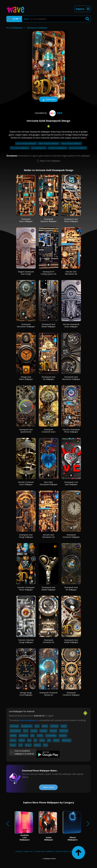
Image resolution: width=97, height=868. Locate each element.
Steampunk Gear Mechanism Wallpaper (71, 378)
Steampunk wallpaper (37, 28)
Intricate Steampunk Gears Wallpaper (71, 325)
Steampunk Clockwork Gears (49, 431)
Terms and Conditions (44, 851)
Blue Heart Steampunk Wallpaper (49, 483)
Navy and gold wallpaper (71, 143)
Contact (19, 851)
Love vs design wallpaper (26, 143)
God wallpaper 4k (39, 148)
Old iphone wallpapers (58, 148)
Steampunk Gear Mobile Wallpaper (48, 325)
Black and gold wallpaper (49, 143)
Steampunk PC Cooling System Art (48, 273)
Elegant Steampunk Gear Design (26, 273)
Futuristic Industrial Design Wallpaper (26, 641)
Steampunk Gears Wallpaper (26, 220)
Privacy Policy (62, 851)
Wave (56, 113)
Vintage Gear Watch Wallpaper (26, 378)
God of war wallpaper (78, 148)
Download (48, 100)
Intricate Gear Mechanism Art (71, 273)
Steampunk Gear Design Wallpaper (26, 536)
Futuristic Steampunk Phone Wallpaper (71, 431)
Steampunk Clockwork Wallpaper (71, 536)
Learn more (48, 787)
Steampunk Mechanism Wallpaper (26, 325)
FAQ (72, 851)
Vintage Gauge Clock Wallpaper (26, 694)
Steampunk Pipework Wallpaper (48, 220)
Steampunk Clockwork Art (48, 641)
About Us (28, 851)
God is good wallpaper (20, 148)
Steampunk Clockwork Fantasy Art (48, 694)
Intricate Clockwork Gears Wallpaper (26, 483)
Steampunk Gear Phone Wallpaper (71, 220)
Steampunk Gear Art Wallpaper (48, 378)
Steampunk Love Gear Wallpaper (71, 483)
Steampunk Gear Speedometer (26, 431)
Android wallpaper (28, 720)
